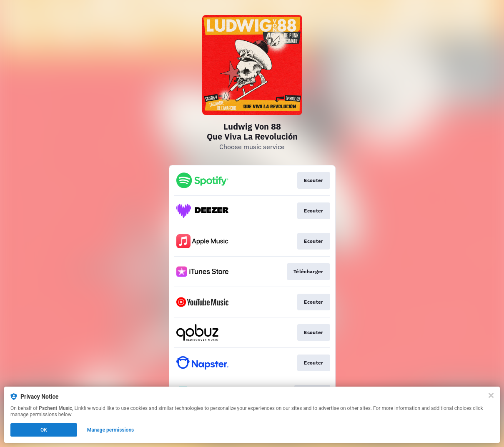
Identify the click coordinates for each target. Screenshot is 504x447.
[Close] (491, 395)
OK (44, 430)
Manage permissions (111, 430)
